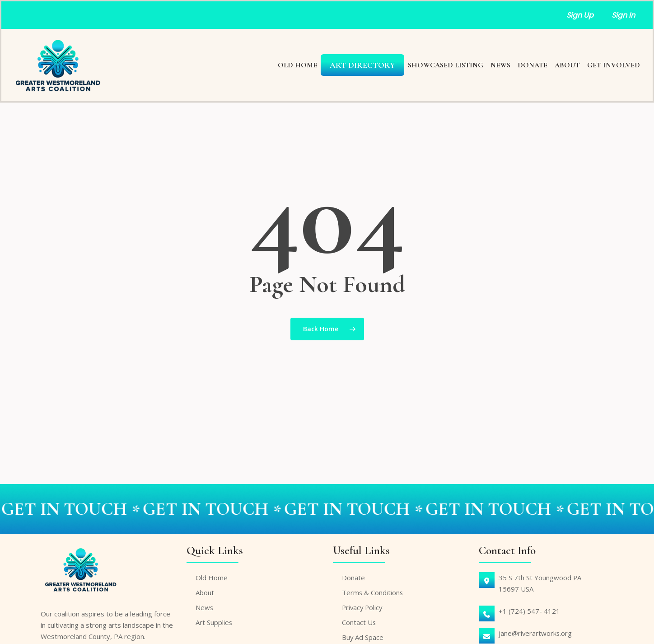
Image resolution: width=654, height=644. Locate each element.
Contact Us (359, 620)
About (205, 591)
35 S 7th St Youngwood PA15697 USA (540, 581)
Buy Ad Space (363, 635)
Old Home (212, 576)
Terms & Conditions (373, 591)
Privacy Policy (363, 606)
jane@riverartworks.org (536, 631)
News (205, 606)
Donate (353, 576)
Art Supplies (214, 620)
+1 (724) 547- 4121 (529, 609)
